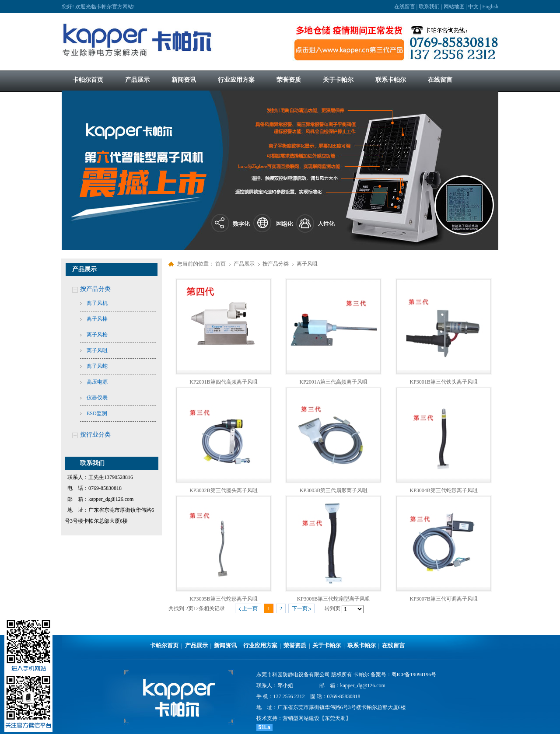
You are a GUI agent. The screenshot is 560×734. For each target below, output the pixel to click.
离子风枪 (97, 335)
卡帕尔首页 (164, 645)
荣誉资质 (295, 645)
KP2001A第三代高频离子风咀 (333, 382)
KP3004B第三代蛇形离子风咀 (443, 490)
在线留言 (405, 7)
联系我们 (429, 7)
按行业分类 (95, 435)
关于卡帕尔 (327, 645)
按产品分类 (95, 289)
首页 (220, 264)
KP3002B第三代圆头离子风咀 (223, 490)
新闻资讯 (225, 645)
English (490, 7)
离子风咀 (97, 350)
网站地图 (454, 7)
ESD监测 (97, 413)
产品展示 (245, 264)
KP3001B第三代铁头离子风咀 (443, 382)
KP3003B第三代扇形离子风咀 (334, 490)
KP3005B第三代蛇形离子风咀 (223, 599)
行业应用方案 (260, 645)
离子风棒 (97, 319)
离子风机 (97, 303)
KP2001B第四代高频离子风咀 (223, 382)
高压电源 (97, 382)
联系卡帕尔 (362, 645)
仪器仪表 (97, 398)
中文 (473, 7)
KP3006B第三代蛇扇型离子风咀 (334, 599)
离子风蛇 (97, 366)
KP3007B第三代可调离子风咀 (443, 599)
